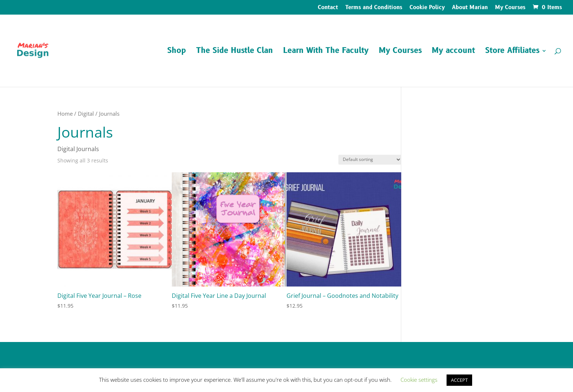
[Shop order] (370, 160)
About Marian (470, 8)
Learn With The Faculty (326, 52)
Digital (86, 114)
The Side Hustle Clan (235, 52)
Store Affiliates (512, 52)
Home (65, 114)
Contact (328, 8)
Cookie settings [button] (419, 380)
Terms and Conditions (374, 8)
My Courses (510, 8)
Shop (177, 52)
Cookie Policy (427, 8)
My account (454, 52)
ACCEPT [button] (459, 380)
